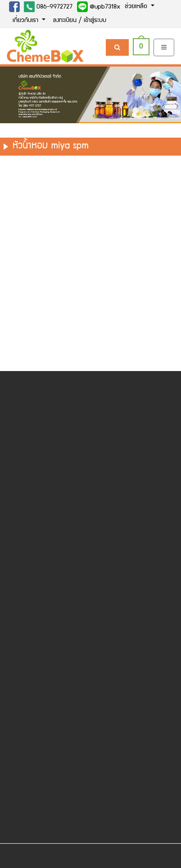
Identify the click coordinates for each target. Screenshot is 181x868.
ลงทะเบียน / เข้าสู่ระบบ (80, 21)
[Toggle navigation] (164, 47)
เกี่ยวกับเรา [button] (26, 21)
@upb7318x (99, 7)
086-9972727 (48, 7)
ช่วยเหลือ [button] (137, 7)
